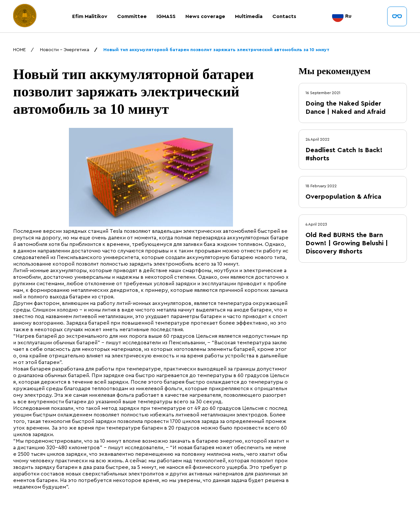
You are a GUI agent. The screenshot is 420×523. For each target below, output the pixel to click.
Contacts (284, 16)
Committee (132, 16)
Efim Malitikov (90, 16)
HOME (20, 50)
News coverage (205, 16)
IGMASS (166, 16)
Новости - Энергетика (65, 50)
